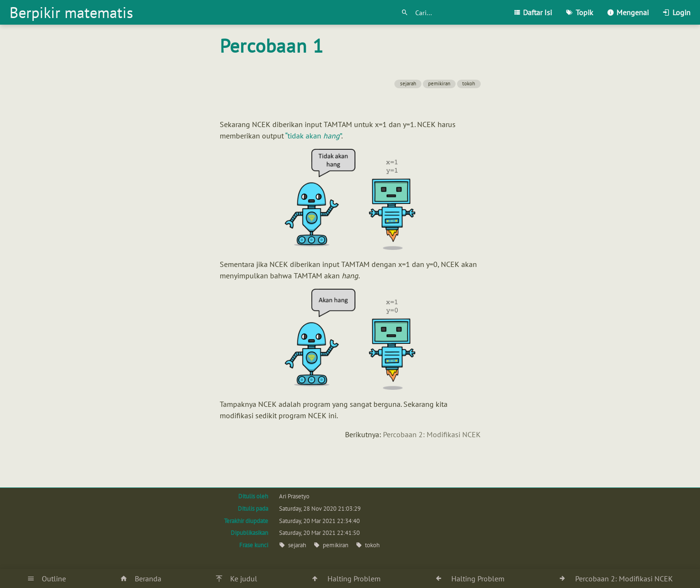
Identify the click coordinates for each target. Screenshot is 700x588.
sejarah (408, 83)
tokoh (469, 83)
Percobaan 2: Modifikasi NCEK (432, 434)
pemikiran (439, 83)
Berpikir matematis (71, 12)
